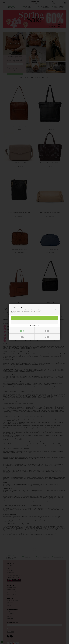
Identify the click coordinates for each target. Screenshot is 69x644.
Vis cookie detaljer (35, 325)
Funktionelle (22, 336)
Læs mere (13, 312)
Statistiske (47, 336)
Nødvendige (22, 330)
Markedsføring (47, 330)
